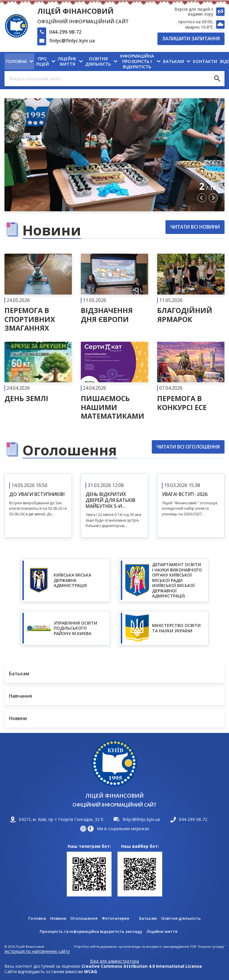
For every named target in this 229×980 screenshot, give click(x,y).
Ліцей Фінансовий (75, 11)
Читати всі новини (195, 228)
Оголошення (83, 918)
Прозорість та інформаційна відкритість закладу (90, 931)
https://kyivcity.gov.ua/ (65, 581)
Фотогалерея (115, 918)
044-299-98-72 (65, 32)
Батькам (148, 918)
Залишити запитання (191, 38)
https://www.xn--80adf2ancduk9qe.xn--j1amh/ (65, 629)
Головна (36, 918)
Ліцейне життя (165, 931)
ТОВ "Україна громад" (207, 947)
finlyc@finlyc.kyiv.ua (72, 41)
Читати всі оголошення (188, 448)
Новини (57, 918)
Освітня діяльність (182, 918)
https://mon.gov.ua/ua (164, 629)
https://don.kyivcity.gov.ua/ (164, 581)
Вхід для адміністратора (114, 961)
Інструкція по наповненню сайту (37, 951)
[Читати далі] (38, 294)
